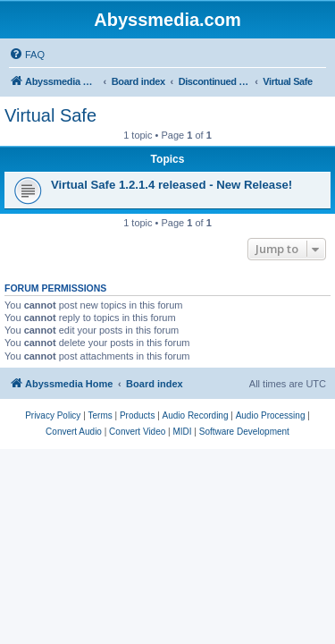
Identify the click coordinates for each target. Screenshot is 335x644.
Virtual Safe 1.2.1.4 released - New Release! (172, 185)
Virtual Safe (50, 115)
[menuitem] (27, 55)
